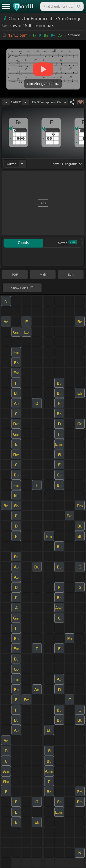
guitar (11, 164)
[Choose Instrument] (22, 164)
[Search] (79, 6)
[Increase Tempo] (25, 102)
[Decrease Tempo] (6, 102)
